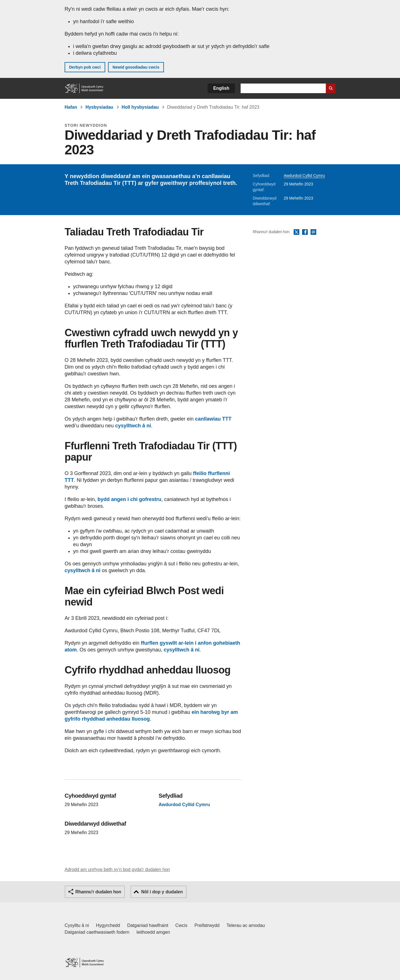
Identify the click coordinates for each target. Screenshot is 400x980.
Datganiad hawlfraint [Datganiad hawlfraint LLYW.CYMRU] (148, 925)
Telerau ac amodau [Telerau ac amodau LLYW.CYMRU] (246, 925)
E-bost (313, 232)
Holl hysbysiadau (140, 107)
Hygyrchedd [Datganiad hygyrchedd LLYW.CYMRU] (108, 925)
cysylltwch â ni (133, 426)
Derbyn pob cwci (85, 67)
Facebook (305, 232)
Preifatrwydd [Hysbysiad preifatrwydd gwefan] (207, 925)
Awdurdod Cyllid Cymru (304, 176)
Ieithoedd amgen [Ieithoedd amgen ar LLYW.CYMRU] (153, 932)
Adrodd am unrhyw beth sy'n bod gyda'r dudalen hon (117, 869)
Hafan (71, 107)
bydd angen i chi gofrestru (129, 499)
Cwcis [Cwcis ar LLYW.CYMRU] (182, 925)
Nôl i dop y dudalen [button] (162, 892)
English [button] (221, 88)
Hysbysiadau (99, 107)
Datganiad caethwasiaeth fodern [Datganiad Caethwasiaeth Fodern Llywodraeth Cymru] (97, 932)
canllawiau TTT (213, 419)
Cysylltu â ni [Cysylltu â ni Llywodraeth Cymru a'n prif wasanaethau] (77, 925)
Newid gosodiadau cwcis (136, 67)
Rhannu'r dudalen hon (98, 892)
